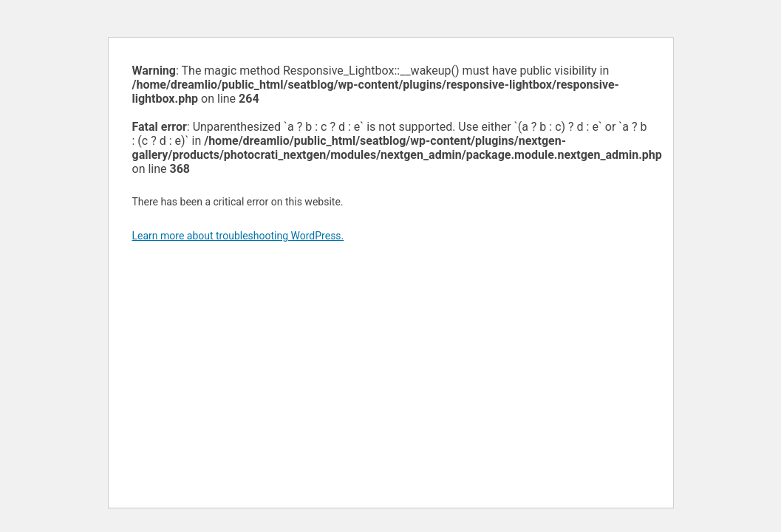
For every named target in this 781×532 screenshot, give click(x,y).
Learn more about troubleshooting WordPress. (238, 236)
